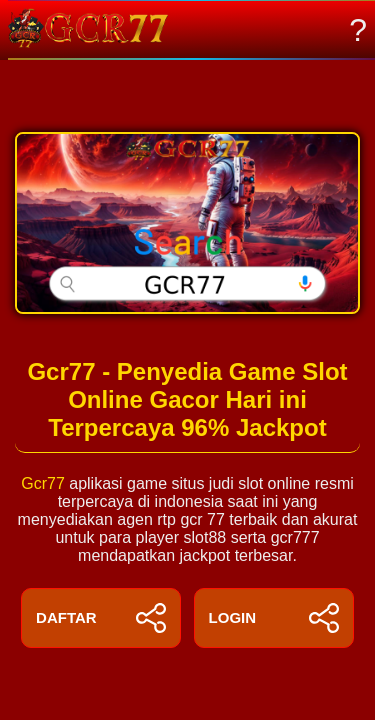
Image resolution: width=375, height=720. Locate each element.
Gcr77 (43, 483)
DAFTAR (101, 618)
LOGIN (274, 618)
